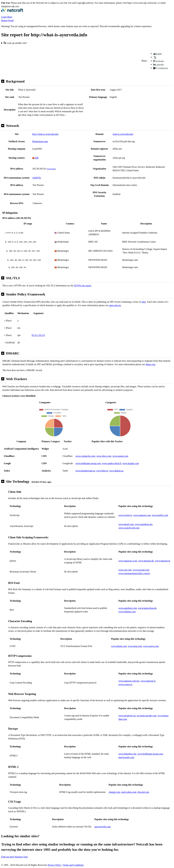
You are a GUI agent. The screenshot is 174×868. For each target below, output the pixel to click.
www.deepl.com (126, 524)
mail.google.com (126, 757)
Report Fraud (7, 20)
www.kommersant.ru (85, 471)
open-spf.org (115, 305)
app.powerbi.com (103, 827)
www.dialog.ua (116, 471)
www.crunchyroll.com (129, 528)
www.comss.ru (125, 684)
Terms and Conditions (73, 865)
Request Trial (21, 857)
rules (144, 302)
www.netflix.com (160, 515)
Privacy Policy (54, 865)
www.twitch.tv (125, 515)
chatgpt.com (114, 792)
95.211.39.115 (38, 335)
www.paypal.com (141, 570)
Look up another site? (15, 43)
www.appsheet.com (128, 608)
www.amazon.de (146, 561)
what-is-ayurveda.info (123, 134)
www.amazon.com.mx (129, 681)
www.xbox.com (104, 456)
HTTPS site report (83, 286)
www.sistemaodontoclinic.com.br (134, 573)
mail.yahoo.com (129, 792)
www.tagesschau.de (147, 608)
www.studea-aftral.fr (112, 463)
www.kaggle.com (131, 463)
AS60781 (37, 178)
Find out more (8, 857)
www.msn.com (135, 646)
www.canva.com (151, 646)
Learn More (7, 17)
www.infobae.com (127, 612)
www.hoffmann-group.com (88, 463)
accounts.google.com (147, 716)
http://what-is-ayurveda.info (45, 134)
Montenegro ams (40, 141)
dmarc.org (150, 364)
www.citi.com (125, 570)
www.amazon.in (163, 561)
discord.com (143, 792)
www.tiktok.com (119, 646)
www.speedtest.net (144, 524)
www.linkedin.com (127, 754)
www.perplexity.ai (127, 716)
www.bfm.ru (102, 471)
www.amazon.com (142, 515)
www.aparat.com (120, 456)
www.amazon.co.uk (128, 561)
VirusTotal (51, 169)
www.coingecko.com (85, 456)
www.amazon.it (148, 681)
